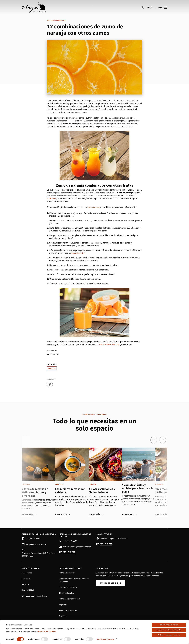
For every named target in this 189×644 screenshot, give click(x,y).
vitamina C (52, 198)
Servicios (25, 584)
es (152, 7)
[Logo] (57, 631)
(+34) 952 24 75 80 (33, 539)
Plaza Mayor (27, 573)
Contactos (26, 579)
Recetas (52, 368)
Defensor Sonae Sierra (68, 587)
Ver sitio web (69, 552)
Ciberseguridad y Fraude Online (34, 596)
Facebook (96, 633)
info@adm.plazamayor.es (36, 544)
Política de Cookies (67, 573)
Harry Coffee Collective (109, 344)
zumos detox (94, 207)
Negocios (63, 605)
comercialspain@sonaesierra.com (77, 547)
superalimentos (78, 253)
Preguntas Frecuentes (68, 610)
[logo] (58, 7)
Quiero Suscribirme (111, 583)
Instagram (101, 633)
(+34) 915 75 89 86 (70, 541)
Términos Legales (66, 593)
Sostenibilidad (28, 590)
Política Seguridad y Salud (69, 599)
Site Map (62, 616)
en (148, 7)
